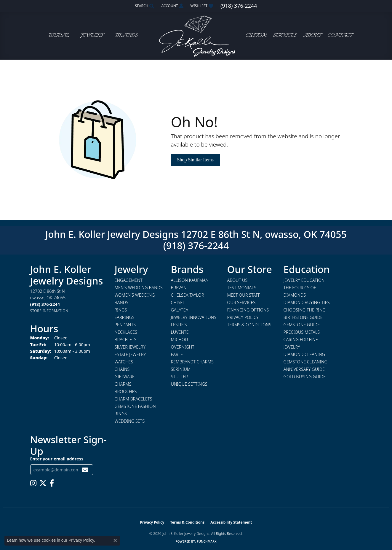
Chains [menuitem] (122, 369)
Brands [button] (126, 36)
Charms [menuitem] (123, 384)
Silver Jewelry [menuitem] (130, 347)
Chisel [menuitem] (178, 302)
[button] (144, 6)
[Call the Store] (45, 304)
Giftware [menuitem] (125, 377)
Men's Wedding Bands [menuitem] (139, 288)
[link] (239, 6)
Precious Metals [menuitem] (302, 332)
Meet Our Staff (244, 295)
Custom (256, 36)
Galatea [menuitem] (180, 310)
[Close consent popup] (115, 541)
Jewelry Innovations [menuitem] (194, 317)
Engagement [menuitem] (129, 280)
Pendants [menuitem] (125, 325)
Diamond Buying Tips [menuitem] (307, 302)
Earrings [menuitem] (125, 317)
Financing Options (248, 310)
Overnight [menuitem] (183, 347)
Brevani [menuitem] (179, 288)
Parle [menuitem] (177, 354)
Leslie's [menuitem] (179, 325)
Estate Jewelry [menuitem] (130, 354)
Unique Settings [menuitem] (189, 384)
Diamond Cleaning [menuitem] (304, 354)
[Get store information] (49, 311)
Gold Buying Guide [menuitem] (305, 377)
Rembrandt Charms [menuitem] (192, 362)
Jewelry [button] (92, 36)
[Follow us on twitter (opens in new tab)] (43, 483)
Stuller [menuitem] (179, 377)
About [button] (312, 36)
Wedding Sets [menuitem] (130, 421)
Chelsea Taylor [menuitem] (188, 295)
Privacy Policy (243, 317)
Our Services (241, 302)
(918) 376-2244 (196, 245)
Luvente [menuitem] (180, 332)
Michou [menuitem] (180, 340)
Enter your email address (57, 459)
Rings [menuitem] (121, 310)
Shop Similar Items (196, 160)
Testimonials (242, 288)
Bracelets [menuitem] (126, 340)
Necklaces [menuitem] (126, 332)
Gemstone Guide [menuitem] (302, 325)
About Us (237, 280)
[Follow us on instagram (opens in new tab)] (33, 483)
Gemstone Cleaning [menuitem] (305, 362)
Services (285, 36)
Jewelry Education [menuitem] (304, 280)
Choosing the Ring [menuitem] (305, 310)
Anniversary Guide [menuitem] (304, 369)
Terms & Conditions (249, 325)
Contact (340, 36)
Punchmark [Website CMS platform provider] (207, 541)
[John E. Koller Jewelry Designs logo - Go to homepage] (196, 36)
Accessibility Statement (231, 522)
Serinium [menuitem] (181, 369)
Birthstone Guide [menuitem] (303, 317)
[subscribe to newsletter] (85, 470)
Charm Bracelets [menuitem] (133, 399)
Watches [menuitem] (124, 362)
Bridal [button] (59, 36)
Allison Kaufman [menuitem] (190, 280)
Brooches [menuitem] (126, 391)
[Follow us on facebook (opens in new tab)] (52, 483)
